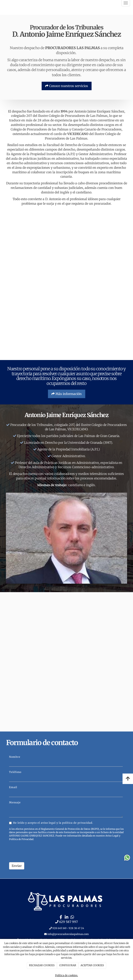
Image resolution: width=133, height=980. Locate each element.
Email (13, 787)
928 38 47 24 (76, 928)
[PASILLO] (66, 313)
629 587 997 (68, 922)
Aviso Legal (112, 836)
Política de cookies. (66, 975)
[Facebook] (61, 918)
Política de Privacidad (21, 839)
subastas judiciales (69, 188)
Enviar (17, 866)
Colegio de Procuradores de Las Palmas (78, 116)
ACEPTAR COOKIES (92, 965)
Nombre (15, 757)
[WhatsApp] (72, 918)
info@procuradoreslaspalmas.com (68, 934)
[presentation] (39, 852)
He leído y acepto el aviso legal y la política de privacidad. (51, 823)
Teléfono (15, 772)
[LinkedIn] (66, 918)
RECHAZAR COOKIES (42, 965)
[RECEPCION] (66, 242)
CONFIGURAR (68, 965)
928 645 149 (59, 928)
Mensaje (15, 802)
